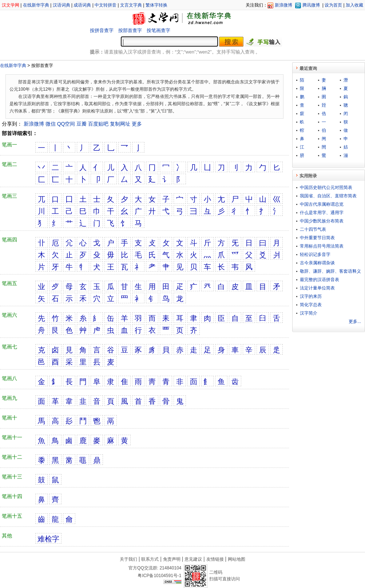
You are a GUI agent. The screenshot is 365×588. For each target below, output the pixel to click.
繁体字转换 (156, 5)
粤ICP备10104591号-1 (159, 576)
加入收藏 (354, 5)
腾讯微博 (311, 5)
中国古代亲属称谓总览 (322, 204)
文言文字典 (131, 5)
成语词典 (82, 5)
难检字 (48, 539)
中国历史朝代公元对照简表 (326, 188)
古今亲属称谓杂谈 (317, 263)
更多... (355, 321)
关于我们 (128, 559)
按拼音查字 (102, 30)
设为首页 (333, 5)
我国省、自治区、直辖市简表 (328, 196)
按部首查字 (130, 30)
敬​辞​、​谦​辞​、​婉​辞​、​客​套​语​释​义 (330, 271)
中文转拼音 (106, 5)
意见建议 (193, 559)
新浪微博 (283, 5)
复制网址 (120, 124)
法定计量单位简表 (317, 288)
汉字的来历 (311, 296)
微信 (51, 124)
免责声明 (172, 559)
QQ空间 (66, 124)
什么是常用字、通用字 (322, 213)
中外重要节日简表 (317, 238)
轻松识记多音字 (315, 254)
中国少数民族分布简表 (322, 221)
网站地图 (237, 559)
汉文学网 (11, 5)
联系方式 (150, 559)
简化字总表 (311, 305)
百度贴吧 (98, 124)
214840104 (170, 568)
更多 (137, 124)
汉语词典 (62, 5)
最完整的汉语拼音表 (320, 280)
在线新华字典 (36, 5)
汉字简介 (309, 313)
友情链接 (215, 559)
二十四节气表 (313, 229)
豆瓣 (82, 124)
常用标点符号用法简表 (322, 246)
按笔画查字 (158, 30)
